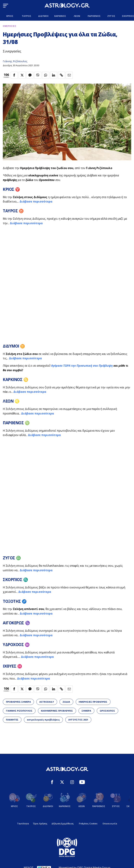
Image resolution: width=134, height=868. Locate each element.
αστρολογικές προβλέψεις (43, 720)
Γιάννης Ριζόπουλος (15, 61)
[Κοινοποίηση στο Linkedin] (54, 75)
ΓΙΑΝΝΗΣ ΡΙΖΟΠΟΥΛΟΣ (19, 711)
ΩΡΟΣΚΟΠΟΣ (107, 711)
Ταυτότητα (23, 824)
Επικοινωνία (110, 824)
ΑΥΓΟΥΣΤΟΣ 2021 (78, 720)
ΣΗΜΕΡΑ (86, 711)
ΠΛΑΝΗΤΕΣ (12, 720)
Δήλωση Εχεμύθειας (63, 824)
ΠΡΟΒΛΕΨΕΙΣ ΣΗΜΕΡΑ (18, 702)
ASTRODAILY (47, 702)
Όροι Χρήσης (40, 824)
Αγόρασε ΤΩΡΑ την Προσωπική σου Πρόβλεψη (82, 366)
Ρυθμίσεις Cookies (88, 824)
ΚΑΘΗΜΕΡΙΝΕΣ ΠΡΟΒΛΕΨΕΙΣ (57, 711)
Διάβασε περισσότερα (36, 201)
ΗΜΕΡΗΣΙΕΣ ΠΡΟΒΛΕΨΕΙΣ (93, 702)
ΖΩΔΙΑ (66, 702)
